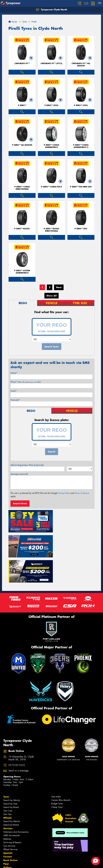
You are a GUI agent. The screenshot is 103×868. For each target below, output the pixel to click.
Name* (14, 373)
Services (8, 801)
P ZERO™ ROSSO (22, 229)
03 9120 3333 (17, 738)
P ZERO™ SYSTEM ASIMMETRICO (22, 272)
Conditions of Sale (36, 864)
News (7, 844)
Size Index (56, 769)
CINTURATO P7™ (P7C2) (51, 63)
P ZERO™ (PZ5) (81, 105)
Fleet (6, 836)
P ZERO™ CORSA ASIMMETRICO (51, 146)
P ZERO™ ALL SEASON (22, 145)
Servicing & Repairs (12, 815)
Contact (8, 829)
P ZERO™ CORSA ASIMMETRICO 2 (81, 146)
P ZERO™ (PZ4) (51, 105)
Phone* (26, 382)
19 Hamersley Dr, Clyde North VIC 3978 (21, 731)
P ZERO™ (22, 105)
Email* (14, 391)
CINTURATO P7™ (22, 63)
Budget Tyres (57, 776)
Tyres (6, 769)
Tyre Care (8, 783)
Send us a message (18, 743)
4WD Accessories (12, 808)
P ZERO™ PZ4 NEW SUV (81, 187)
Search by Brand (11, 780)
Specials (8, 825)
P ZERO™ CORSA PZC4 (51, 187)
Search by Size (10, 776)
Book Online (10, 833)
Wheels (8, 790)
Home (13, 22)
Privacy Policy (64, 493)
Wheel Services (10, 822)
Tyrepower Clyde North (52, 10)
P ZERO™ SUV (81, 229)
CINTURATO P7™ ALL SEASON (81, 65)
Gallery (7, 840)
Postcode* (15, 400)
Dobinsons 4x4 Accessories (16, 804)
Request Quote (20, 503)
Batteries (7, 811)
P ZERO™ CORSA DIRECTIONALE (22, 188)
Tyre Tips (7, 787)
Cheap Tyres (57, 780)
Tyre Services (9, 818)
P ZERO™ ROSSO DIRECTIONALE (51, 230)
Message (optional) (19, 474)
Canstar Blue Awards (61, 773)
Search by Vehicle (12, 773)
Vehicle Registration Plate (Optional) (27, 465)
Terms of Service (82, 493)
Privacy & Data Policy (19, 864)
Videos (7, 847)
